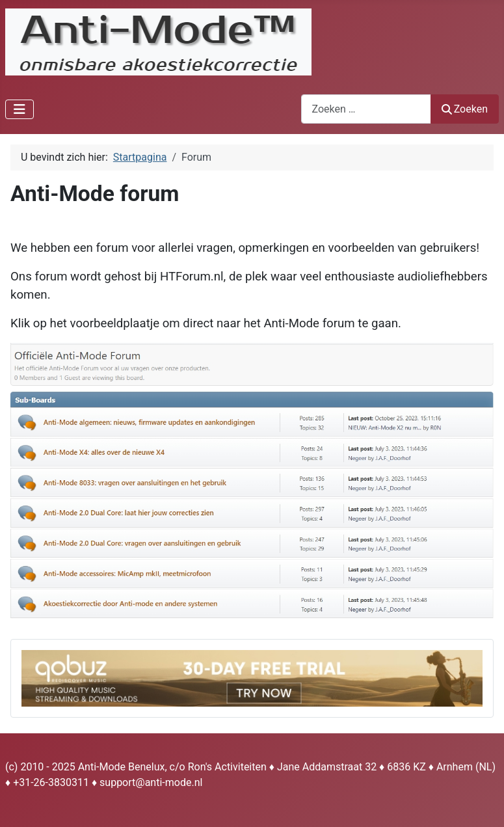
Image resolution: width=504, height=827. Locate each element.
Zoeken (465, 109)
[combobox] (366, 109)
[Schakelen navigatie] (20, 109)
